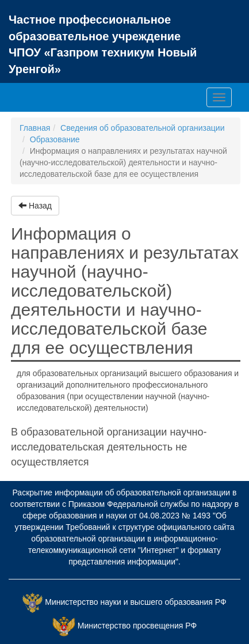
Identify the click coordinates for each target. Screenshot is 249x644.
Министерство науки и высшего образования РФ (135, 603)
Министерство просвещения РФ (137, 626)
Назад (35, 206)
